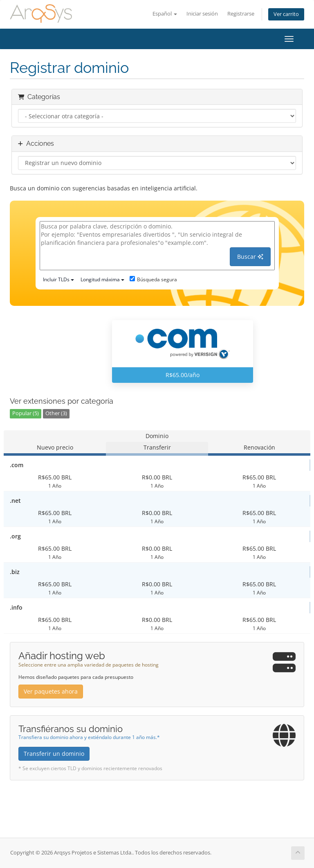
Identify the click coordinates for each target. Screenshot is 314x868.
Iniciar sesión (202, 14)
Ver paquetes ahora (51, 691)
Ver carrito (286, 14)
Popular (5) (26, 413)
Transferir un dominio (54, 754)
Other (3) (56, 413)
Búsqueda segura (153, 279)
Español (165, 14)
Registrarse (241, 14)
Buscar (250, 257)
